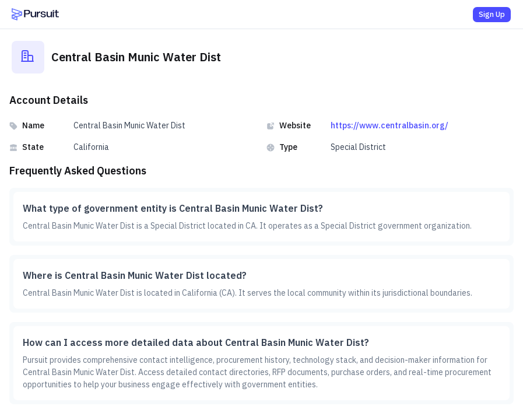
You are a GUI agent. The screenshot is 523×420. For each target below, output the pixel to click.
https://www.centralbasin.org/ (389, 125)
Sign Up (492, 14)
